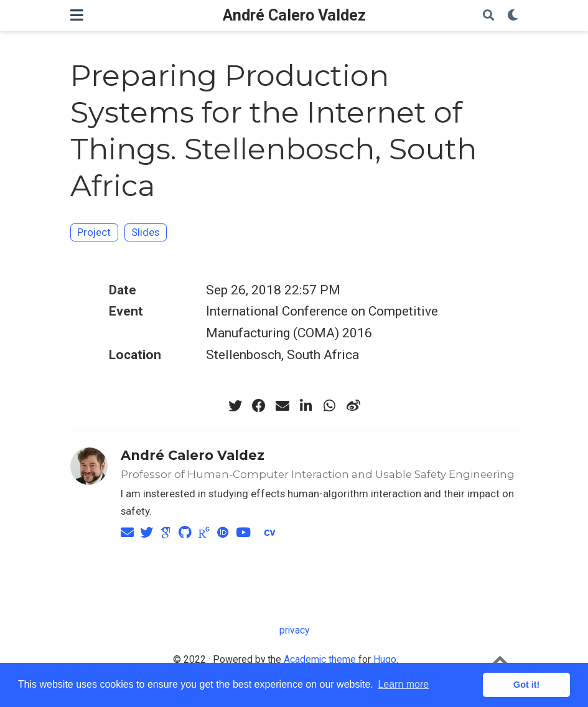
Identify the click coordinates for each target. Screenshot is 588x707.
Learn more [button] (403, 684)
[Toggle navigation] (77, 15)
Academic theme (320, 659)
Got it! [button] (526, 685)
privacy (294, 630)
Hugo (385, 659)
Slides (145, 232)
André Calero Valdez (294, 15)
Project (94, 232)
